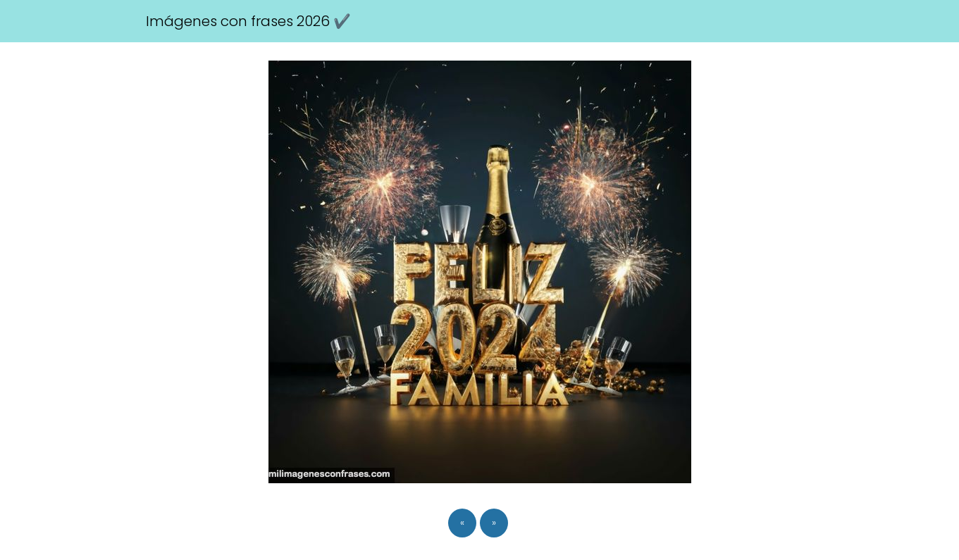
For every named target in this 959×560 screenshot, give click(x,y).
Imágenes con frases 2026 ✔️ (248, 21)
